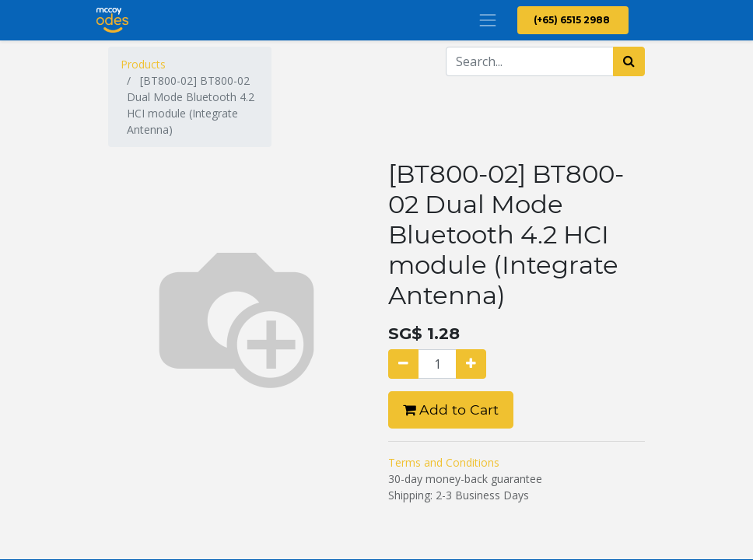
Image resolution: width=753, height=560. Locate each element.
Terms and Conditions (444, 462)
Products (143, 64)
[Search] (629, 61)
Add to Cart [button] (451, 409)
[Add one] (471, 364)
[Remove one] (403, 364)
